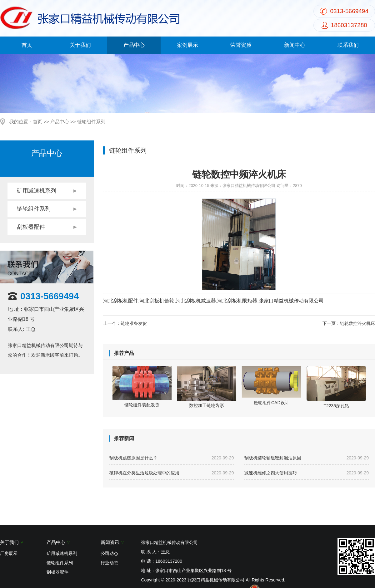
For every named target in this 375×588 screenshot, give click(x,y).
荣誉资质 (241, 45)
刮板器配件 (31, 227)
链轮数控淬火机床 (357, 323)
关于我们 (80, 45)
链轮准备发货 (134, 323)
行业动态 (109, 563)
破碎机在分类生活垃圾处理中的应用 (172, 473)
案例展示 (187, 45)
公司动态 (109, 553)
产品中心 (134, 45)
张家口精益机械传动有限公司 (249, 186)
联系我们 (348, 45)
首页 (27, 45)
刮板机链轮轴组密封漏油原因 (307, 458)
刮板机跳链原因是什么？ (172, 458)
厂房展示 (9, 553)
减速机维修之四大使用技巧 (307, 473)
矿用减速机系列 (37, 191)
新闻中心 (295, 45)
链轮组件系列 (91, 122)
